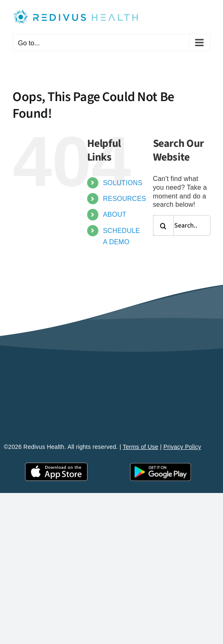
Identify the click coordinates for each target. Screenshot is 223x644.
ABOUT (115, 214)
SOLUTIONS (123, 183)
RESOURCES (125, 199)
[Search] (163, 225)
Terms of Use (141, 447)
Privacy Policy (182, 447)
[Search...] (182, 225)
